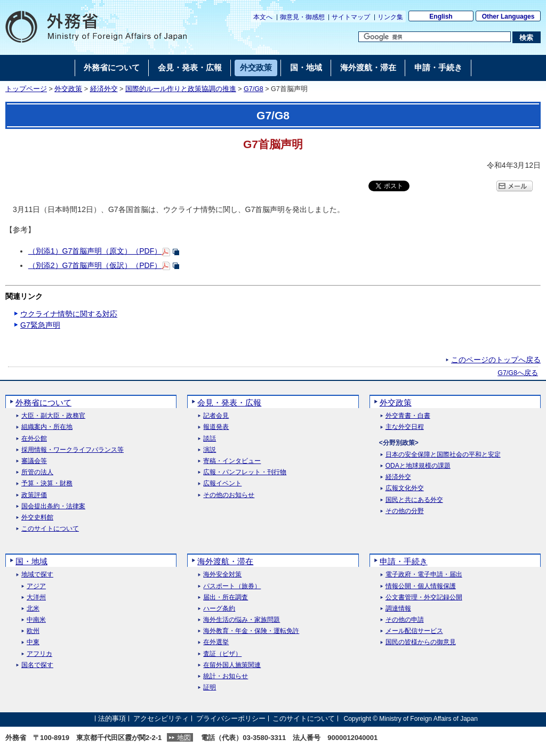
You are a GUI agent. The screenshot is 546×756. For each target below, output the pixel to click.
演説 (210, 450)
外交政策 (68, 89)
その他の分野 (405, 511)
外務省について (43, 403)
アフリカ (39, 654)
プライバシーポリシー (231, 718)
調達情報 (398, 609)
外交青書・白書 (408, 416)
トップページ (26, 89)
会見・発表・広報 (229, 403)
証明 (210, 688)
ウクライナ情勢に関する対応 (69, 314)
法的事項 (112, 718)
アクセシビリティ (161, 718)
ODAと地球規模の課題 (418, 466)
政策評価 (34, 495)
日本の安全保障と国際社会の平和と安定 (443, 455)
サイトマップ (351, 17)
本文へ (263, 17)
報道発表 (216, 427)
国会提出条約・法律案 (53, 506)
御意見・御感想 (302, 17)
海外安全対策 (222, 575)
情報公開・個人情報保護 (421, 586)
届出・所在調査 (226, 598)
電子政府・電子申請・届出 (424, 575)
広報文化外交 (405, 488)
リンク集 (390, 17)
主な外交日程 (405, 427)
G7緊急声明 (40, 325)
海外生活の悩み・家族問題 (242, 620)
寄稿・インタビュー (232, 461)
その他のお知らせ (229, 495)
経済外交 (104, 89)
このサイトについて (50, 529)
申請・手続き (404, 561)
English (441, 17)
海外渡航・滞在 (225, 561)
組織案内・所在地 (47, 427)
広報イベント (222, 483)
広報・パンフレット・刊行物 (245, 472)
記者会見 (216, 416)
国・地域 (31, 561)
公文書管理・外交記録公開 (424, 598)
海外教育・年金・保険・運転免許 (251, 631)
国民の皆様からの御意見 (421, 642)
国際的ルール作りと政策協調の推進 (181, 89)
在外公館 (34, 439)
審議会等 (34, 461)
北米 (33, 609)
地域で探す (37, 575)
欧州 (33, 631)
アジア (36, 586)
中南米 (36, 620)
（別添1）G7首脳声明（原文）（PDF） (95, 251)
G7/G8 (254, 89)
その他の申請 (405, 620)
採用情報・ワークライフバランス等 (73, 450)
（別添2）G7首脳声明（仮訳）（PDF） (95, 265)
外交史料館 (37, 518)
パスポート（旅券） (232, 586)
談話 (210, 439)
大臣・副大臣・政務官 (53, 416)
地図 (184, 738)
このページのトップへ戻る (496, 360)
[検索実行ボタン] (527, 37)
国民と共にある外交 (414, 500)
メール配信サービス (414, 631)
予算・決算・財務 (47, 483)
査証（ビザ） (222, 654)
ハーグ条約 (219, 609)
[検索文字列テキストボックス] (435, 37)
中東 (33, 642)
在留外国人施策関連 (232, 665)
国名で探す (37, 665)
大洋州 (36, 598)
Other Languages (508, 17)
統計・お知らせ (226, 676)
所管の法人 (37, 472)
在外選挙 (216, 642)
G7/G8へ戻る (518, 373)
